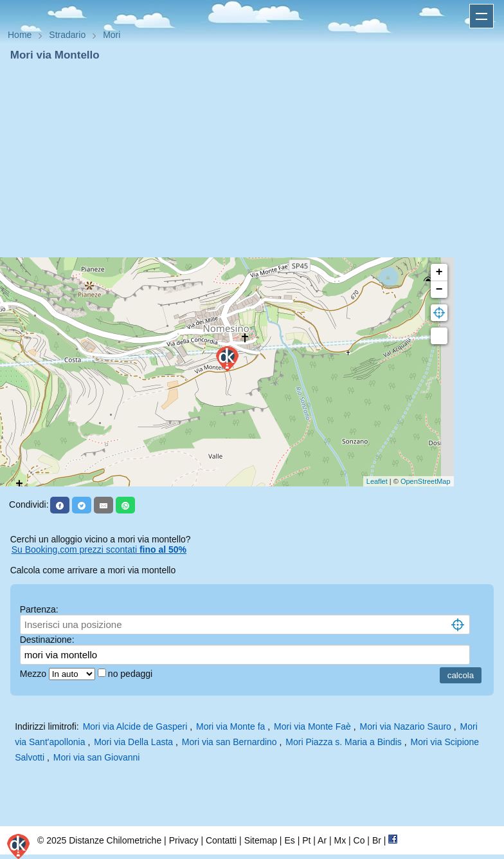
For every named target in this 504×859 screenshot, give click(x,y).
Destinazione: (47, 640)
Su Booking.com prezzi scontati (99, 550)
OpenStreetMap (426, 481)
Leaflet (377, 481)
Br (377, 840)
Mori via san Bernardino (230, 742)
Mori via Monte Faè (312, 726)
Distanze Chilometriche (115, 840)
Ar (322, 840)
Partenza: (39, 609)
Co (359, 840)
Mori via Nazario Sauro (406, 726)
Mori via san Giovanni (97, 757)
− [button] (439, 290)
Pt (306, 840)
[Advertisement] (252, 160)
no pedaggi (131, 674)
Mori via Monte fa (230, 726)
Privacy (184, 840)
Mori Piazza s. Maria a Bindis (344, 742)
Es (289, 840)
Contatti (221, 840)
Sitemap (261, 840)
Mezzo (34, 674)
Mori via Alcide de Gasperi (135, 726)
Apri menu (482, 16)
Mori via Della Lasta (133, 742)
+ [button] (439, 272)
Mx (340, 840)
